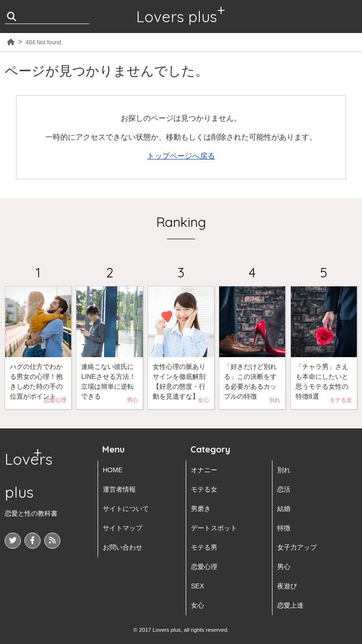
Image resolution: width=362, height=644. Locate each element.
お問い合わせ (123, 547)
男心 (284, 567)
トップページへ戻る (181, 156)
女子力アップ (297, 547)
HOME (113, 470)
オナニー (204, 470)
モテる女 (204, 489)
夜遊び (287, 586)
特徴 (284, 528)
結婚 (284, 509)
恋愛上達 (290, 605)
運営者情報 (119, 489)
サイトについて (126, 509)
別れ (284, 470)
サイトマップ (123, 528)
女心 (197, 605)
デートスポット (214, 528)
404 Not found (43, 42)
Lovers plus (177, 17)
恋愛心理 (204, 567)
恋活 (284, 489)
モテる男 (204, 547)
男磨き (201, 509)
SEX (197, 586)
